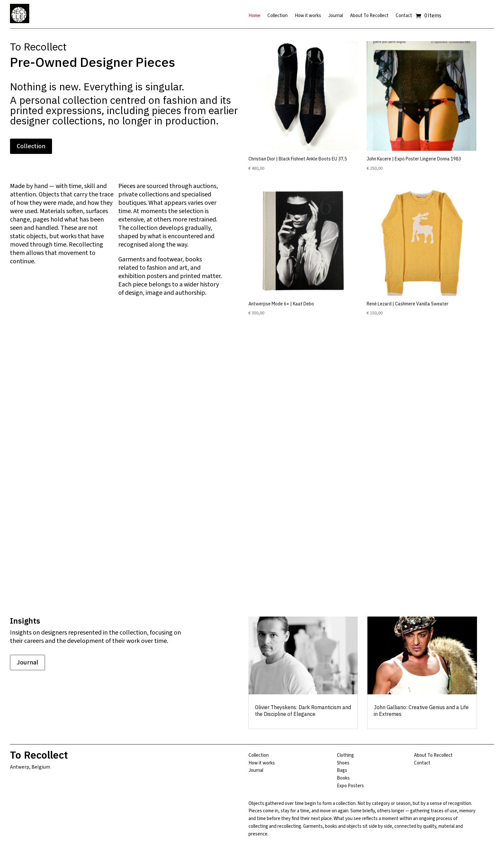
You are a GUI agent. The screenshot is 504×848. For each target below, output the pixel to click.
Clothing (345, 755)
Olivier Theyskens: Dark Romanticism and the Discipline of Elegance (303, 711)
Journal (336, 16)
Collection (278, 16)
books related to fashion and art (160, 264)
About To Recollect (369, 16)
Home (254, 16)
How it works (308, 16)
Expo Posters (350, 786)
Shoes (343, 763)
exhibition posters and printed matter (169, 276)
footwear (170, 259)
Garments (132, 259)
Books (343, 778)
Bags (342, 770)
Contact (404, 16)
